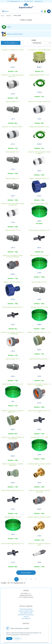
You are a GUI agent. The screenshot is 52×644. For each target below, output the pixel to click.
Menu (5, 11)
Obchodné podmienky (26, 609)
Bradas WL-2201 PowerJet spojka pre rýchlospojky (39, 491)
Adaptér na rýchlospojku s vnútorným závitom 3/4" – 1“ (13, 411)
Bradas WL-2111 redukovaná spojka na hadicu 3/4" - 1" (13, 76)
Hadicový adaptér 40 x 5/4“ (13, 230)
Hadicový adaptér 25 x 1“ (13, 102)
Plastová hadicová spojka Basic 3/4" (13, 307)
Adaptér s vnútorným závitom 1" (13, 282)
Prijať (9, 638)
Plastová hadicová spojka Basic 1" (39, 359)
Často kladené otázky (26, 613)
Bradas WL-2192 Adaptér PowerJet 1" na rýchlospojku (39, 385)
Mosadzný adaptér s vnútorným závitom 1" (39, 518)
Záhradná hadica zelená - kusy (39, 204)
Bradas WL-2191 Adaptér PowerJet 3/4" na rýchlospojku (13, 438)
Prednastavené (37, 43)
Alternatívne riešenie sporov (26, 615)
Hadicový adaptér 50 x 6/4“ (39, 282)
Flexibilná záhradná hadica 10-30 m (39, 127)
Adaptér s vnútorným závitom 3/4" (39, 178)
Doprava (26, 617)
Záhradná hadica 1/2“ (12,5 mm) (39, 255)
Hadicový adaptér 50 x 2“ (13, 359)
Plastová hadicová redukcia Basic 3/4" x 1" (13, 544)
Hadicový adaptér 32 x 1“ (13, 152)
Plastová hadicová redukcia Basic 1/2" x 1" (13, 491)
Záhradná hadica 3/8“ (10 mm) (39, 307)
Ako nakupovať (26, 618)
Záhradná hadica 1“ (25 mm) (13, 517)
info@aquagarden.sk (15, 1)
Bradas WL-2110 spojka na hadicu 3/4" (39, 102)
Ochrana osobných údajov (26, 611)
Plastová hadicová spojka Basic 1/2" (39, 230)
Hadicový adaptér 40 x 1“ (13, 178)
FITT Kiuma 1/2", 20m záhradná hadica (39, 50)
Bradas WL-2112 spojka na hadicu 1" (13, 127)
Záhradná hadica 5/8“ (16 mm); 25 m (13, 384)
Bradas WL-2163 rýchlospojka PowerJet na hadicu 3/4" (13, 204)
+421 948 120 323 (28, 1)
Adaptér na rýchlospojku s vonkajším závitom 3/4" (13, 465)
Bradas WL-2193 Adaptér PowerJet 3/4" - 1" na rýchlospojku (13, 333)
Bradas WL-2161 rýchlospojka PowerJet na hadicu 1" (39, 153)
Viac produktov (26, 573)
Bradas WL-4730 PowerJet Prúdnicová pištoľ (39, 544)
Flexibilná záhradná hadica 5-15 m (39, 75)
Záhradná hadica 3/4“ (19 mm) (39, 437)
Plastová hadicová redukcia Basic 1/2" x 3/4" (39, 411)
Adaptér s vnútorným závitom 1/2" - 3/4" (39, 332)
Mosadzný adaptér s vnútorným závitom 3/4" (39, 465)
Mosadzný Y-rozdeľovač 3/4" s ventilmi (13, 50)
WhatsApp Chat (39, 1)
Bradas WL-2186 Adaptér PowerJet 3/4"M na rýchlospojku (13, 256)
